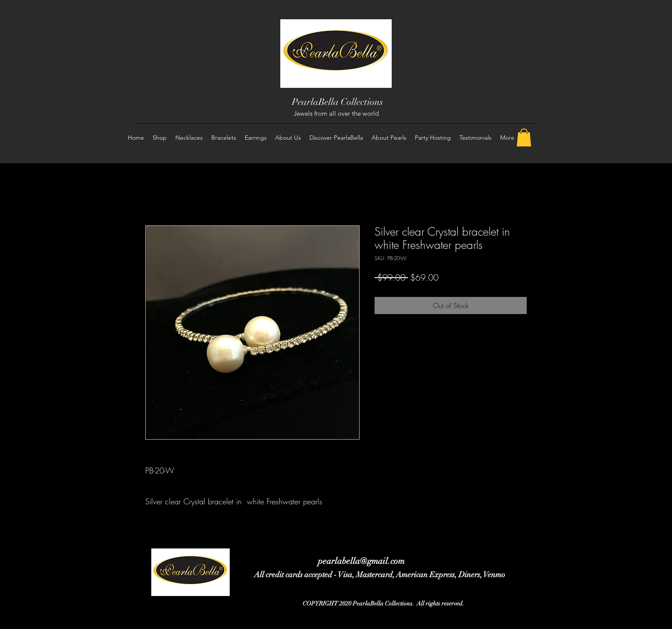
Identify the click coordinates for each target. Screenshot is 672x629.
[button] (524, 138)
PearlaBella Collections (337, 102)
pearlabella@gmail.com (361, 561)
